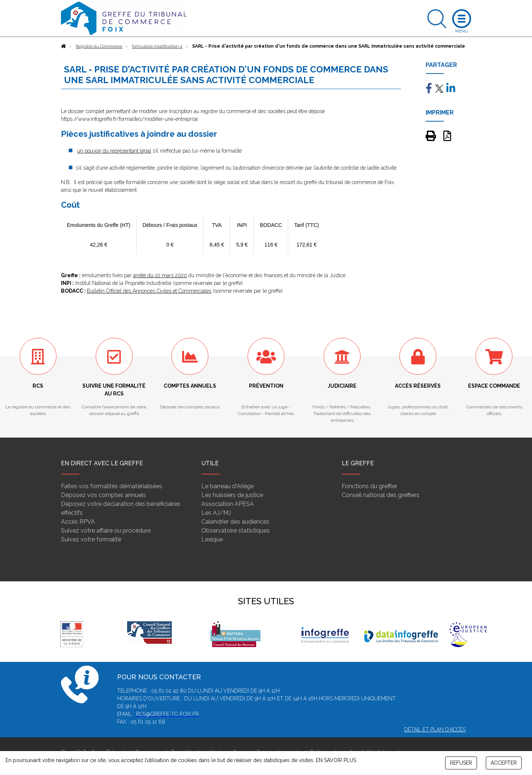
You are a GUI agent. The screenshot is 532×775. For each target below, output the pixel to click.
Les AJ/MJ (216, 513)
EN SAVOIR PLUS (336, 760)
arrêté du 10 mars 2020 (160, 275)
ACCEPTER (504, 763)
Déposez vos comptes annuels (103, 495)
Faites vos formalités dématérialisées (112, 486)
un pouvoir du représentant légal (114, 151)
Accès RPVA (78, 522)
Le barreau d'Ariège (228, 486)
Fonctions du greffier (369, 486)
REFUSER (461, 763)
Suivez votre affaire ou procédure (106, 531)
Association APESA (228, 504)
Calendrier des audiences (235, 522)
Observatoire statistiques (236, 531)
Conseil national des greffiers (381, 495)
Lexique (212, 539)
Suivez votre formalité (91, 539)
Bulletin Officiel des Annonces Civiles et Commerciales (149, 291)
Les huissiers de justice (232, 495)
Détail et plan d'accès (435, 730)
